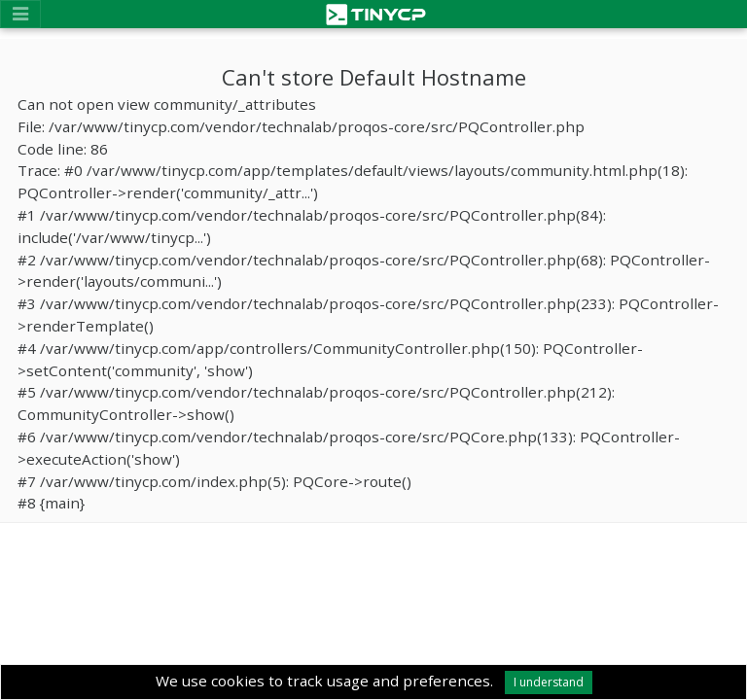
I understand (549, 682)
